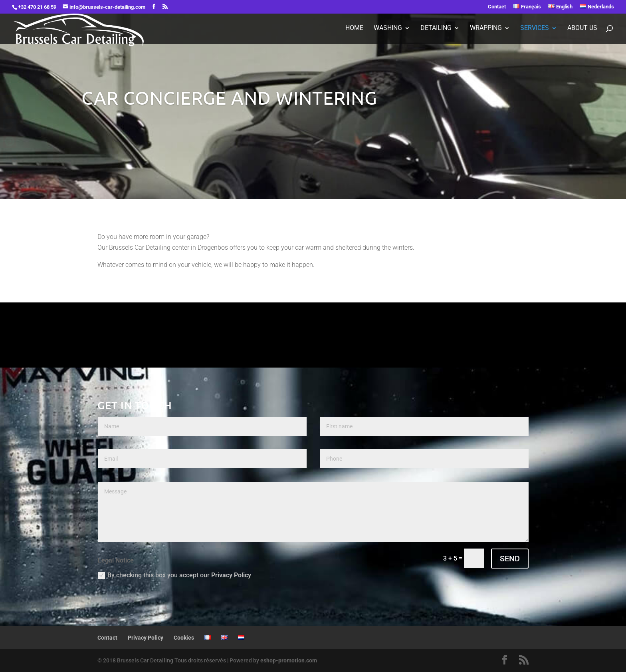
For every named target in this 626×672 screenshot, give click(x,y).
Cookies (184, 638)
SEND (510, 559)
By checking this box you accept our (174, 575)
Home (354, 28)
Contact (497, 7)
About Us (582, 28)
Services (535, 28)
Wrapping (486, 28)
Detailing (436, 28)
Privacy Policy (231, 575)
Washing (388, 28)
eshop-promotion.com (289, 660)
